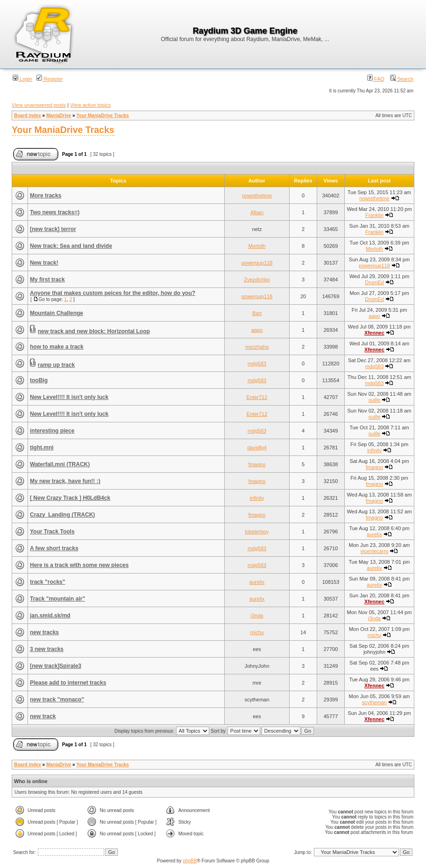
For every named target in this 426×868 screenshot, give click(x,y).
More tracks (46, 196)
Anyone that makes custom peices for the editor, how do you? (113, 293)
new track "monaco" (57, 700)
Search (402, 79)
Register (50, 79)
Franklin (374, 215)
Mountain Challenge (57, 313)
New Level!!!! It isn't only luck (69, 397)
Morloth (257, 246)
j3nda (257, 616)
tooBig (39, 380)
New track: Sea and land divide (71, 246)
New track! (44, 263)
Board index (28, 115)
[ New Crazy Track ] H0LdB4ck (70, 498)
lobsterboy (257, 532)
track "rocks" (47, 582)
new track (43, 716)
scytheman (374, 702)
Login (22, 79)
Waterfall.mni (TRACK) (60, 464)
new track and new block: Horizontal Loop (94, 331)
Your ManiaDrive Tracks (103, 115)
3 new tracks (47, 649)
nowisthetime (257, 196)
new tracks (44, 632)
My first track (47, 280)
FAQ (376, 79)
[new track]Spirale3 (56, 666)
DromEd (374, 282)
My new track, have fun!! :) (65, 481)
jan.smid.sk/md (50, 616)
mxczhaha (257, 347)
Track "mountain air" (57, 599)
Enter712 (257, 397)
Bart (257, 313)
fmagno (257, 464)
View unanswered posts (39, 105)
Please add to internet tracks (68, 683)
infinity (374, 450)
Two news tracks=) (55, 212)
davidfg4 (257, 448)
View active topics (90, 105)
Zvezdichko (257, 280)
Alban (257, 212)
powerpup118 (257, 263)
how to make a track (57, 347)
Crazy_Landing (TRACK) (62, 515)
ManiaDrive (59, 115)
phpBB (190, 861)
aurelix (374, 534)
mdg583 (257, 364)
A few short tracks (54, 548)
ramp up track (56, 365)
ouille (375, 400)
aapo (374, 316)
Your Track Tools (52, 532)
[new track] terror (53, 229)
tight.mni (42, 448)
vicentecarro (375, 551)
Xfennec (374, 333)
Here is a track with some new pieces (79, 565)
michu (257, 632)
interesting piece (52, 431)
